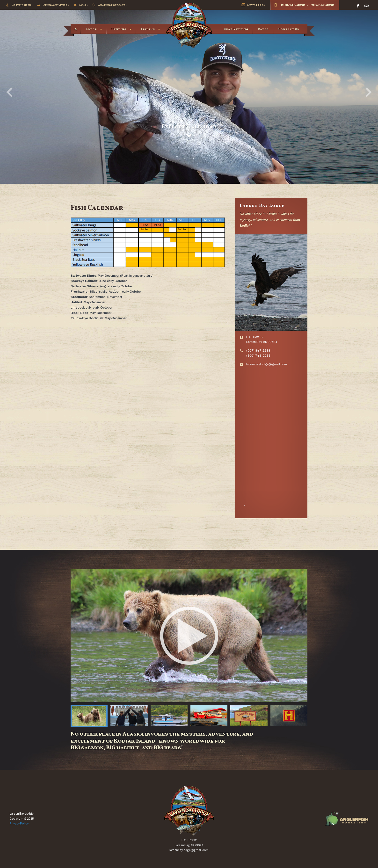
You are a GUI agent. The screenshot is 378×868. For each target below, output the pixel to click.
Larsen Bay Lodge (189, 25)
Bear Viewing (236, 29)
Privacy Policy (19, 824)
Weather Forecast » (109, 5)
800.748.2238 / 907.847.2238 (304, 5)
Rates (263, 29)
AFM (347, 819)
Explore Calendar (189, 130)
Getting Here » (19, 5)
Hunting (119, 29)
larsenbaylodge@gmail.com (267, 364)
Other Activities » (53, 5)
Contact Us (289, 29)
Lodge (91, 29)
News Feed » (253, 5)
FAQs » (81, 5)
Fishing (148, 29)
